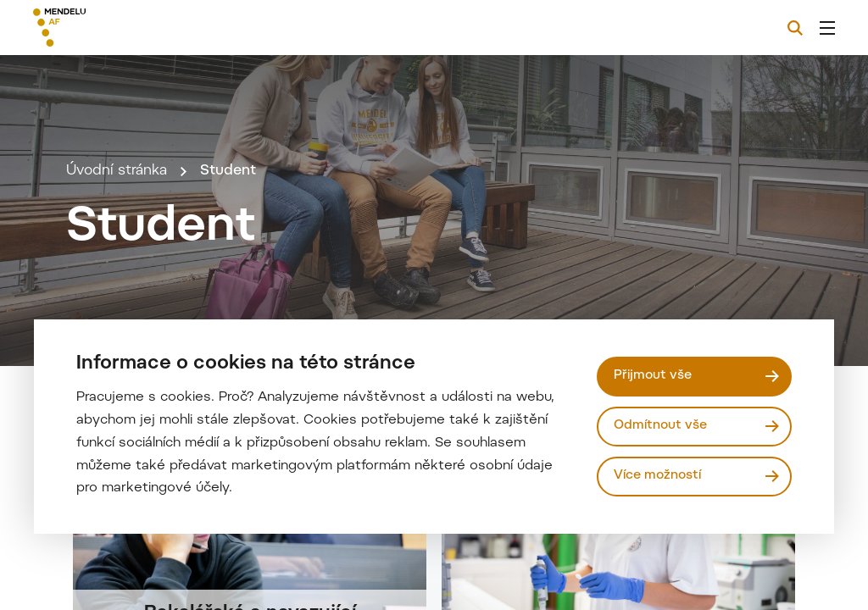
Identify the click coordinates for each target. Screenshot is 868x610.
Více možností (657, 476)
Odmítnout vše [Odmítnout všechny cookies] (660, 426)
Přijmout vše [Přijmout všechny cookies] (653, 376)
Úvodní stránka (117, 171)
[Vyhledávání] (795, 28)
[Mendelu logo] (125, 28)
